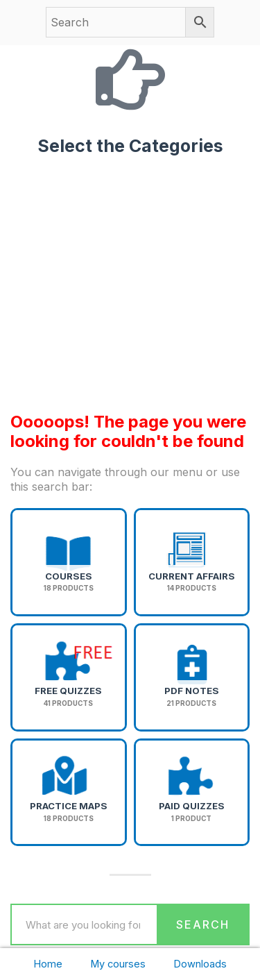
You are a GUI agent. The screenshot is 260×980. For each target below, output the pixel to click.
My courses (118, 964)
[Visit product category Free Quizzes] (69, 677)
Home (48, 964)
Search (203, 924)
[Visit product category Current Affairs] (192, 562)
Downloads (200, 964)
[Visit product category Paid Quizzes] (192, 793)
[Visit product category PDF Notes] (192, 677)
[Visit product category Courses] (69, 562)
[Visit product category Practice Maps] (69, 793)
